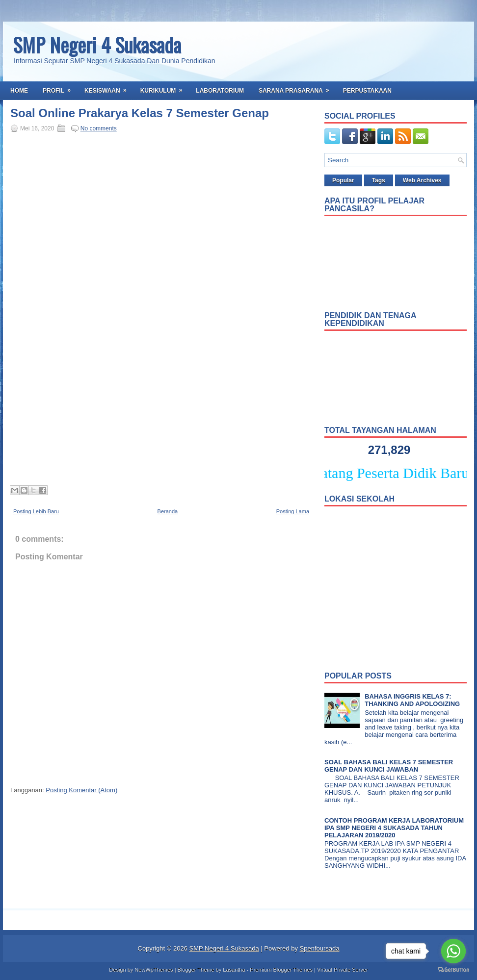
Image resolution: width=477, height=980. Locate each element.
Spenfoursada (320, 948)
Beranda (168, 511)
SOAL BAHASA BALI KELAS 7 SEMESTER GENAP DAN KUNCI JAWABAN (389, 766)
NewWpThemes (154, 970)
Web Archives (422, 180)
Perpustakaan (367, 91)
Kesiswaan (109, 88)
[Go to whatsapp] (453, 951)
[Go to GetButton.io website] (453, 970)
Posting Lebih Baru (36, 511)
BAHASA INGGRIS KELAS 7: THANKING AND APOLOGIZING (412, 700)
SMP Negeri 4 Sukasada (97, 45)
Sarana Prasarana (297, 88)
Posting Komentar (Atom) (81, 790)
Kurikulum (165, 88)
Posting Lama (293, 511)
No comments (99, 128)
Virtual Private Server (343, 970)
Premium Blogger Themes (281, 970)
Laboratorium (220, 91)
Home (19, 91)
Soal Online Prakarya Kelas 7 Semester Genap (140, 113)
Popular (343, 180)
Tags (379, 180)
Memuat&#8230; (167, 307)
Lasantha (234, 970)
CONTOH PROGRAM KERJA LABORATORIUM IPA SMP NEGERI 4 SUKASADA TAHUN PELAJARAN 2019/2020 (394, 828)
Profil (60, 88)
